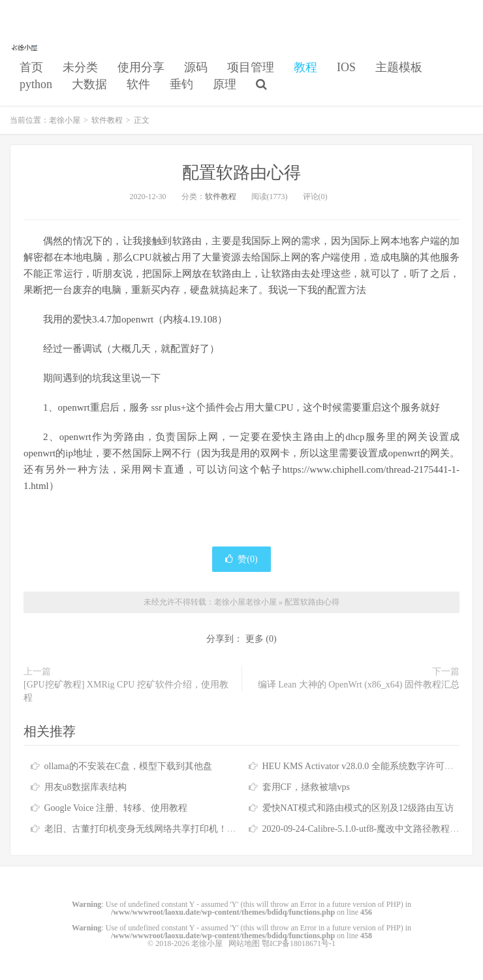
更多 (255, 639)
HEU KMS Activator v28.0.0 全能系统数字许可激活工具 (372, 766)
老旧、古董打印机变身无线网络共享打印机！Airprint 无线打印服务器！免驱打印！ (211, 829)
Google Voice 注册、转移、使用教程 (116, 808)
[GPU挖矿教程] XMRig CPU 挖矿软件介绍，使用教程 (126, 691)
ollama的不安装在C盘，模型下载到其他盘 (128, 766)
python (36, 84)
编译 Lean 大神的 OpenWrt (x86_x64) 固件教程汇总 (359, 685)
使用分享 (141, 67)
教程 (305, 67)
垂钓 (181, 84)
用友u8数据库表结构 (86, 787)
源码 (196, 67)
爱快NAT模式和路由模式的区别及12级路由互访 (358, 808)
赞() (241, 559)
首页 (31, 67)
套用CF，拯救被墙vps (306, 787)
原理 (225, 84)
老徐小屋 (25, 46)
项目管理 (251, 67)
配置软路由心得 (241, 173)
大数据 (89, 84)
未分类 (80, 67)
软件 (138, 84)
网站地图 (244, 943)
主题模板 (399, 67)
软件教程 (107, 120)
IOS (346, 67)
